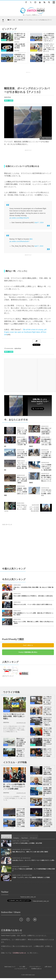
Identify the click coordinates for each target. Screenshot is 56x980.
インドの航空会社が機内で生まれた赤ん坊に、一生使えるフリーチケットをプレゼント (49, 37)
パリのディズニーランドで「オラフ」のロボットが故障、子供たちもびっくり (49, 48)
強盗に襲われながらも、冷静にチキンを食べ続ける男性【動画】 (30, 852)
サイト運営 (22, 967)
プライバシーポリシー (35, 967)
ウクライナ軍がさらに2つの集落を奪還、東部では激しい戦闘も (14, 716)
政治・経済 (4, 61)
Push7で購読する (28, 645)
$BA (31, 239)
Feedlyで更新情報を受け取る (28, 652)
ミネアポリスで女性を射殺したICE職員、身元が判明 (27, 843)
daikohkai (17, 42)
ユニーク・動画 (34, 50)
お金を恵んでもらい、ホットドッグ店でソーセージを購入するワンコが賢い (34, 860)
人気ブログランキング (8, 676)
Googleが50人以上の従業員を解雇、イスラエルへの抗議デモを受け (48, 802)
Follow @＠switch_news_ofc (41, 901)
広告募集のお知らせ (36, 969)
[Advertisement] (28, 79)
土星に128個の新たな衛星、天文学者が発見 (20, 46)
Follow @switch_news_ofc (37, 412)
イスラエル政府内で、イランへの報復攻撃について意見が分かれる (21, 812)
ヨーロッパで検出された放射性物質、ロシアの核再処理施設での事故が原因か (34, 870)
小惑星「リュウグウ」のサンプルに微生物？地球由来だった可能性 (31, 877)
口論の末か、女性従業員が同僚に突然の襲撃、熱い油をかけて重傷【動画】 (33, 588)
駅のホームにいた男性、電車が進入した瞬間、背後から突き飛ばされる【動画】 (33, 623)
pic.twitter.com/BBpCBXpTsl (19, 218)
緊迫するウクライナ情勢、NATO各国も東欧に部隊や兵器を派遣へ (21, 742)
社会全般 (32, 40)
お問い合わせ (48, 967)
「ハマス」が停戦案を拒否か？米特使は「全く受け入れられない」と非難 (49, 58)
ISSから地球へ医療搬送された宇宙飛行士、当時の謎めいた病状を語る (33, 596)
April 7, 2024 (39, 222)
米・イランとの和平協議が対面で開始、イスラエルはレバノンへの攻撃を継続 (14, 787)
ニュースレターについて (21, 969)
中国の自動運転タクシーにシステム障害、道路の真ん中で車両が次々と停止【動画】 (33, 614)
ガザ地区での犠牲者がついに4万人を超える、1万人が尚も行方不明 (48, 823)
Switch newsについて (10, 967)
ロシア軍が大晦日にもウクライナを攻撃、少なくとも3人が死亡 (47, 700)
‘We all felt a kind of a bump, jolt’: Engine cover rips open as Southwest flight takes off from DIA (26, 332)
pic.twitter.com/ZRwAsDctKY (19, 241)
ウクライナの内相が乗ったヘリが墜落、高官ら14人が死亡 (48, 742)
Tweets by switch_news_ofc (28, 897)
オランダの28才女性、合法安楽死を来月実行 (34, 509)
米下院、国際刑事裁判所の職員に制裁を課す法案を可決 (47, 792)
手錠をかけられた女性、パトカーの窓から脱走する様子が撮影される (33, 604)
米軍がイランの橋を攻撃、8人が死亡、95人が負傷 (22, 432)
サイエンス (4, 50)
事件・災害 (4, 40)
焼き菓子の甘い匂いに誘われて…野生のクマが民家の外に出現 (20, 36)
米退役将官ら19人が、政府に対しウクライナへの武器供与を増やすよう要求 (20, 58)
